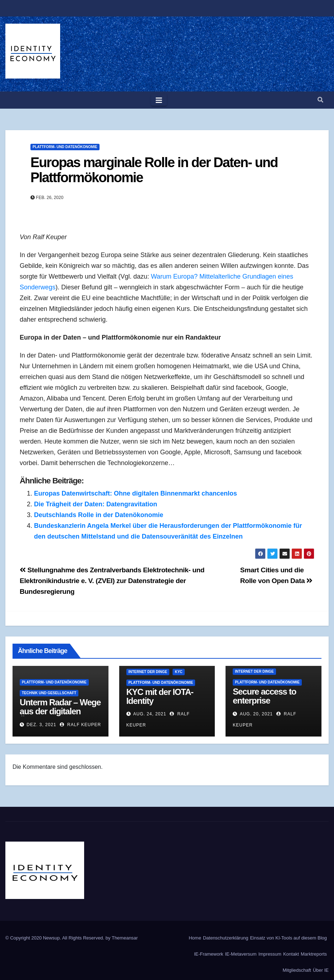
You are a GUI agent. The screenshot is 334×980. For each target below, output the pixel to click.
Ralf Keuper (81, 725)
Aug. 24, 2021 (150, 714)
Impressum (270, 954)
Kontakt (291, 954)
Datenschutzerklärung (226, 938)
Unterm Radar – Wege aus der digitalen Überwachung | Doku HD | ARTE (60, 716)
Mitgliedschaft (297, 970)
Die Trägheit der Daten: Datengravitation (96, 504)
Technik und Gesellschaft (49, 693)
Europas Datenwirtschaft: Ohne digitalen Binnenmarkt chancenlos (135, 493)
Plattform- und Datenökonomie (65, 147)
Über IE (321, 970)
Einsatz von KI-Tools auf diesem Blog (288, 938)
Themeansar (125, 938)
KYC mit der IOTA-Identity (160, 696)
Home (195, 938)
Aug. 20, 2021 (256, 714)
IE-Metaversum (241, 954)
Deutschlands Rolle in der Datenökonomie (99, 515)
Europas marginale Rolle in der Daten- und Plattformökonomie (154, 170)
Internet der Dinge (148, 672)
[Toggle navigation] (159, 100)
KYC (178, 672)
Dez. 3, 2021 (41, 725)
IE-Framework (209, 954)
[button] (320, 100)
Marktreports (314, 954)
